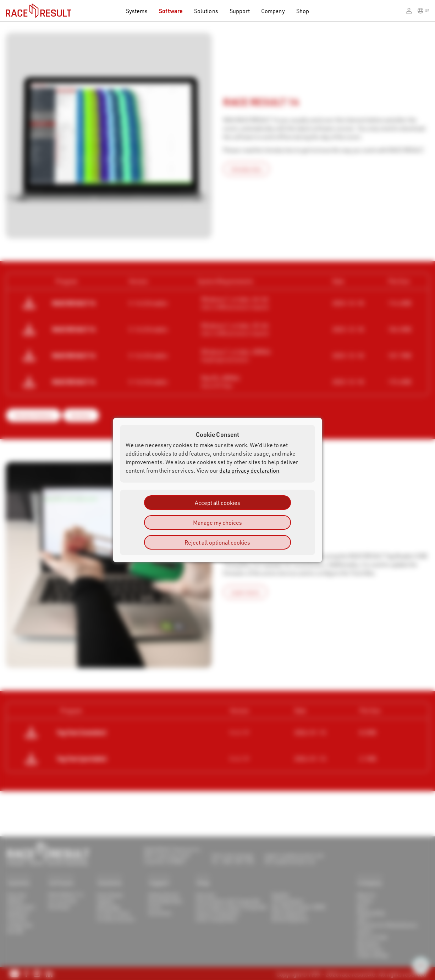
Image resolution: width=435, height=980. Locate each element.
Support (240, 11)
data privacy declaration (249, 470)
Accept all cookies (217, 503)
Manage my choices (217, 522)
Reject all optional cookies (217, 542)
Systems (137, 11)
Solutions (206, 11)
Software (171, 11)
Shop (303, 11)
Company (273, 11)
